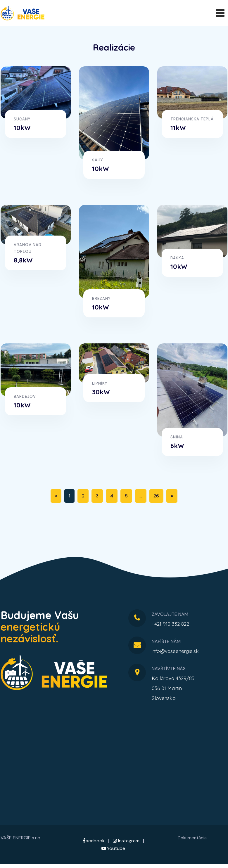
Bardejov (25, 396)
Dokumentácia (192, 838)
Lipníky (100, 383)
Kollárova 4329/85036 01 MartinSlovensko (173, 688)
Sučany (22, 119)
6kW (177, 446)
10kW (22, 128)
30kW (101, 392)
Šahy (97, 160)
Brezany (101, 299)
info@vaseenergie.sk (175, 651)
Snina (177, 437)
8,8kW (23, 260)
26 (157, 496)
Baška (177, 258)
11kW (178, 128)
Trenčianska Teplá (192, 119)
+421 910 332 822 (170, 624)
